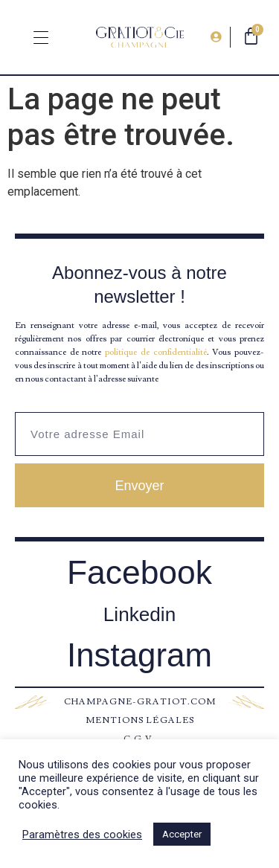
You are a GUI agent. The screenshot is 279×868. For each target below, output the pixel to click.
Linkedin (139, 614)
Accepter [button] (182, 834)
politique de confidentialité (155, 352)
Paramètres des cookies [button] (82, 835)
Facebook (139, 572)
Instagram (139, 655)
